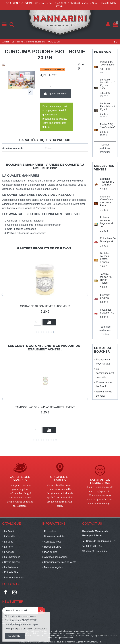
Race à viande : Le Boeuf (105, 384)
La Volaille (10, 536)
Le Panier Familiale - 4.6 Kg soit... (108, 106)
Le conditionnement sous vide (105, 373)
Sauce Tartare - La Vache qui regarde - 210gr (45, 407)
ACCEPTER (15, 636)
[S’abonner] (42, 611)
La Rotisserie (11, 567)
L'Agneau (9, 552)
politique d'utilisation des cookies (29, 629)
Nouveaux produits (54, 536)
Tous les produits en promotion (105, 148)
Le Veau (9, 542)
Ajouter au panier (55, 94)
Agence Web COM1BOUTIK (89, 642)
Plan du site (51, 552)
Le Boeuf (9, 531)
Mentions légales (53, 567)
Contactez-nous (53, 542)
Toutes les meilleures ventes (105, 330)
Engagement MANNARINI (103, 362)
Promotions (50, 531)
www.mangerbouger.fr (84, 631)
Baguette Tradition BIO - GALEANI (107, 182)
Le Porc (8, 547)
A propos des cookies (56, 557)
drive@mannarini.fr (97, 551)
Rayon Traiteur (12, 562)
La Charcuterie (12, 557)
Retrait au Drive (53, 547)
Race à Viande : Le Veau (105, 394)
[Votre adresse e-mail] (20, 611)
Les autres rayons (14, 578)
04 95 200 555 (94, 546)
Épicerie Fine (11, 572)
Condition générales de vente (60, 562)
